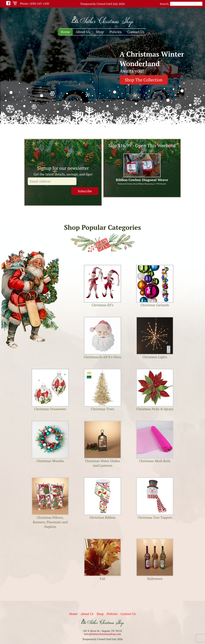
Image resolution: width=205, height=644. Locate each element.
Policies (116, 32)
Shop (100, 32)
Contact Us (136, 32)
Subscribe (88, 181)
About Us (83, 32)
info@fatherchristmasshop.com (102, 633)
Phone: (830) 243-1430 (35, 3)
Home (65, 32)
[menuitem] (65, 32)
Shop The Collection (144, 80)
